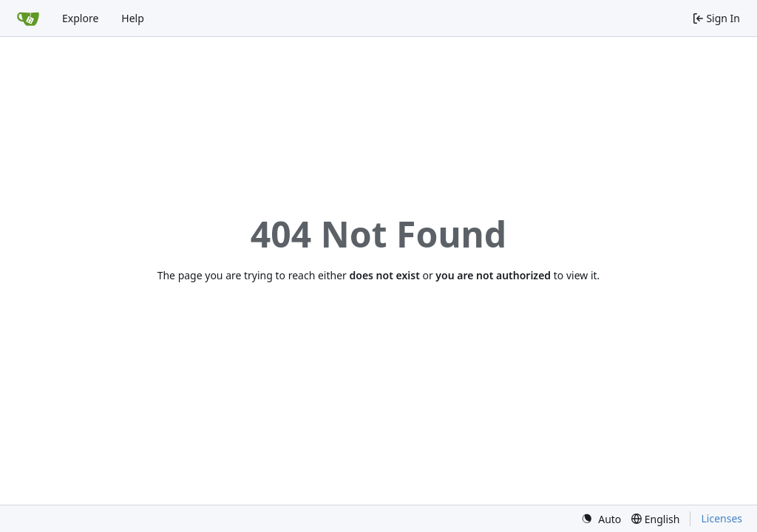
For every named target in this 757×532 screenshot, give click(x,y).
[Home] (28, 18)
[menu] (601, 519)
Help (133, 18)
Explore (80, 18)
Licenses (722, 518)
